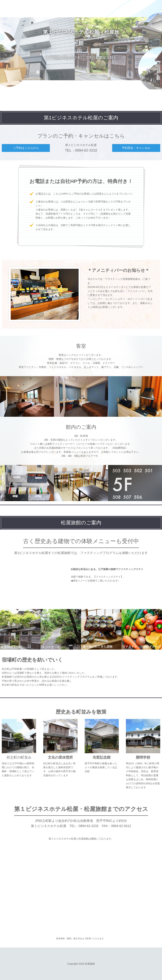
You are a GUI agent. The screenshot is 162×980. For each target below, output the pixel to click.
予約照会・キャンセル (136, 148)
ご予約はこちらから (26, 148)
